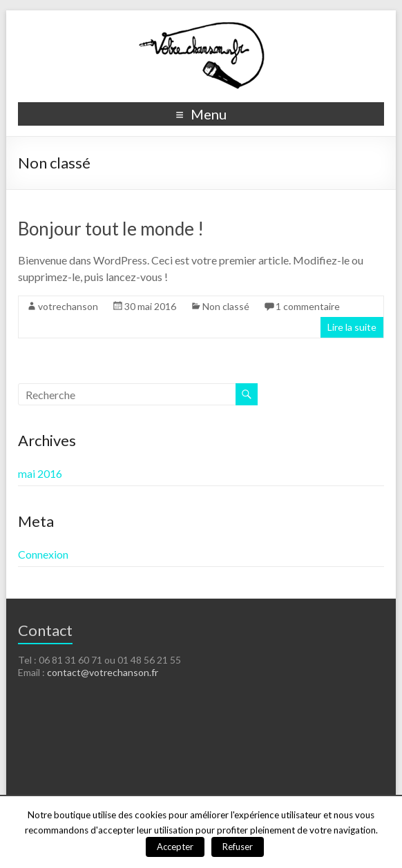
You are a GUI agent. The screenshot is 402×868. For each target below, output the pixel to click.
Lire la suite (352, 327)
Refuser (238, 847)
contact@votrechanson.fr (103, 672)
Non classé (226, 306)
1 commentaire (308, 306)
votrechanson (68, 306)
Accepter (175, 847)
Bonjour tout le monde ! (111, 229)
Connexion (43, 554)
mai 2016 (40, 473)
